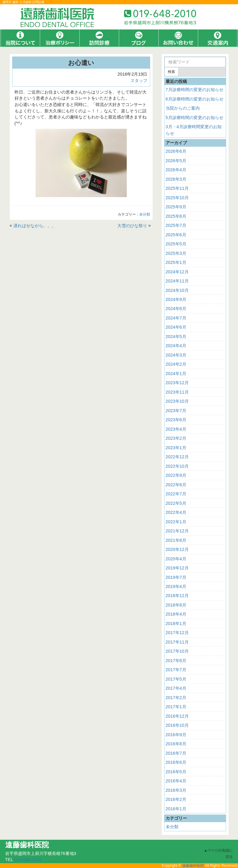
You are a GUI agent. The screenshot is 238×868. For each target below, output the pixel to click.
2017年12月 (177, 633)
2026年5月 (176, 161)
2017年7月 (176, 670)
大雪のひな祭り (132, 226)
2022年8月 (176, 485)
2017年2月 (176, 698)
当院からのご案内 (183, 108)
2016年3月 (176, 790)
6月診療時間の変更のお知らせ (195, 99)
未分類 (145, 215)
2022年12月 (177, 457)
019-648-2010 (28, 860)
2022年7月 (176, 494)
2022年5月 (176, 503)
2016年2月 (176, 799)
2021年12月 (177, 531)
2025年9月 (176, 207)
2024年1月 (176, 374)
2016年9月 (176, 735)
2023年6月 (176, 420)
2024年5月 (176, 337)
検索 (171, 72)
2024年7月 (176, 318)
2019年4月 (176, 586)
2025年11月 (177, 188)
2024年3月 (176, 355)
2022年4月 (176, 512)
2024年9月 (176, 299)
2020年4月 (176, 559)
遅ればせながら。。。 (35, 226)
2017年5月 (176, 679)
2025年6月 (176, 235)
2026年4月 (176, 170)
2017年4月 (176, 688)
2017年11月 (177, 642)
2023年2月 (176, 438)
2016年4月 (176, 781)
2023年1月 (176, 448)
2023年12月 (177, 383)
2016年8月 (176, 744)
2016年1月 (176, 809)
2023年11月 (177, 392)
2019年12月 (177, 568)
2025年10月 (177, 198)
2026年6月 (176, 151)
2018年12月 (177, 596)
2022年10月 (177, 466)
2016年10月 (177, 725)
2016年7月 (176, 753)
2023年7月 (176, 411)
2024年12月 (177, 272)
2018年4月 (176, 614)
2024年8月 (176, 309)
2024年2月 (176, 364)
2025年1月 (176, 262)
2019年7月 (176, 577)
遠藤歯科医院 (193, 866)
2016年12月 (177, 716)
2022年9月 (176, 475)
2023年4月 (176, 429)
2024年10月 (177, 290)
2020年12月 (177, 549)
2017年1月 (176, 707)
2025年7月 (176, 225)
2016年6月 (176, 762)
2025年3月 (176, 253)
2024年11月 (177, 281)
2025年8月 (176, 216)
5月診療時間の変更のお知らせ (195, 118)
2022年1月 (176, 522)
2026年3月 (176, 179)
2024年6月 (176, 327)
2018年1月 (176, 624)
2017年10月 (177, 651)
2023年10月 (177, 401)
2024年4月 (176, 346)
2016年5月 (176, 772)
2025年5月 (176, 244)
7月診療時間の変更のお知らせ (195, 90)
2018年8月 (176, 605)
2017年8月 (176, 661)
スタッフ (139, 80)
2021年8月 (176, 540)
